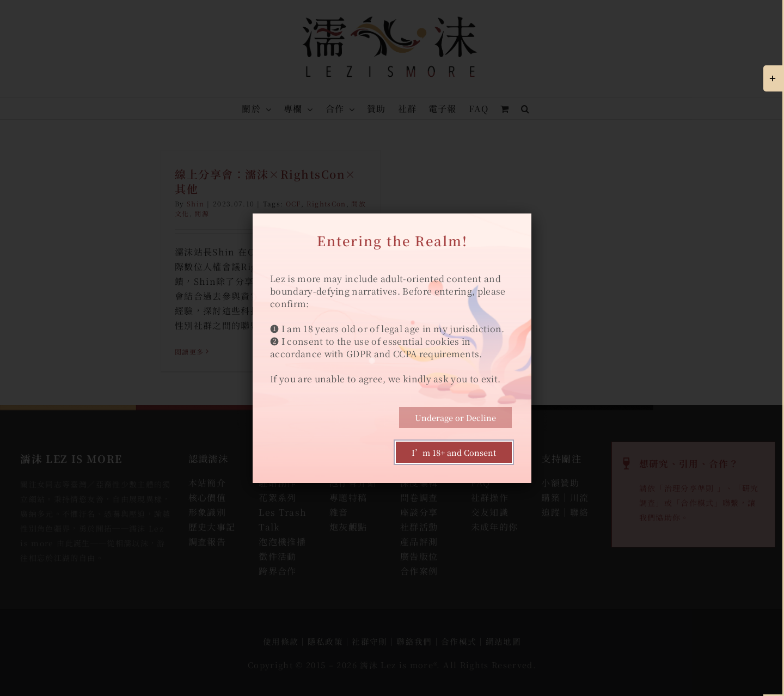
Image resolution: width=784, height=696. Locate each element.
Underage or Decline (455, 417)
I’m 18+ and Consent (454, 452)
